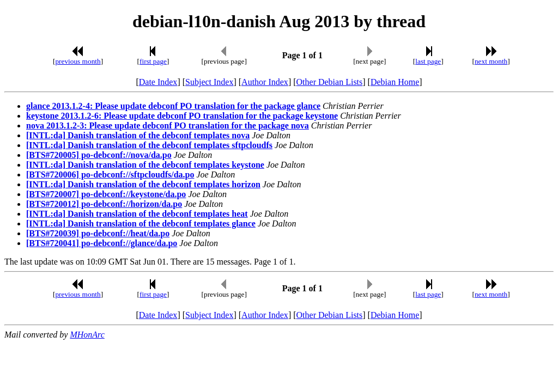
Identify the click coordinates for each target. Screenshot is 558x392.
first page (153, 61)
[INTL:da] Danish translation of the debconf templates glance (141, 223)
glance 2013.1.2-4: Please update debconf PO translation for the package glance (173, 106)
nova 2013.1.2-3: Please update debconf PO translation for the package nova (168, 125)
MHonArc (87, 335)
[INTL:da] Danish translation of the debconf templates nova (138, 135)
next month (491, 61)
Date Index (158, 82)
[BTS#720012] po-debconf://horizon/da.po (104, 204)
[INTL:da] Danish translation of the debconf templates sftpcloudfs (149, 145)
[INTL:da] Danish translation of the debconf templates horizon (143, 184)
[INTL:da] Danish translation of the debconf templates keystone (145, 165)
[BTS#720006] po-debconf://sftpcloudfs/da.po (110, 174)
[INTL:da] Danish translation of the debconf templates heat (137, 214)
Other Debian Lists (330, 82)
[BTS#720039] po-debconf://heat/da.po (98, 233)
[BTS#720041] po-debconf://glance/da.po (102, 243)
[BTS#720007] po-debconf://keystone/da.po (106, 194)
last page (428, 61)
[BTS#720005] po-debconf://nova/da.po (99, 155)
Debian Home (395, 82)
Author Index (265, 82)
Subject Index (209, 82)
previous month (78, 61)
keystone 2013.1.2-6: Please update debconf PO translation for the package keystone (182, 116)
